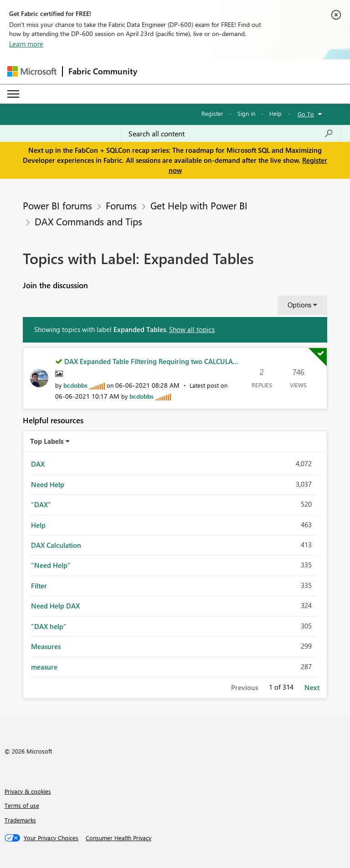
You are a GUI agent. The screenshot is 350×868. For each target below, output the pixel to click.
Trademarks (20, 820)
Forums (121, 205)
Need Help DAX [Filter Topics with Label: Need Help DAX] (55, 606)
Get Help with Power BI (199, 205)
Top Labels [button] (47, 441)
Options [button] (299, 305)
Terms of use (22, 805)
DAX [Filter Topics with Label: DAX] (38, 464)
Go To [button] (306, 114)
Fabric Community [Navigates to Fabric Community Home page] (103, 71)
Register (212, 113)
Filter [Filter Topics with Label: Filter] (39, 586)
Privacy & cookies (28, 791)
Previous (244, 687)
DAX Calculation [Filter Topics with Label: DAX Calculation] (56, 545)
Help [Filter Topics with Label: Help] (38, 525)
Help (275, 113)
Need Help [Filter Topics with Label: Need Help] (48, 484)
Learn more (26, 44)
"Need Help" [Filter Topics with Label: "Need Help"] (51, 565)
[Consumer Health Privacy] (118, 838)
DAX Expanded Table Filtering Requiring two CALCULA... (151, 361)
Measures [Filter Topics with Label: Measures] (46, 646)
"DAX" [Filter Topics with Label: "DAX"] (41, 504)
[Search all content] (231, 134)
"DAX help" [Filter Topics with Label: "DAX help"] (49, 626)
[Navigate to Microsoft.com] (32, 71)
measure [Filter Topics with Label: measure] (44, 667)
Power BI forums (57, 205)
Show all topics (192, 329)
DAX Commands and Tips (88, 221)
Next (312, 687)
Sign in (246, 113)
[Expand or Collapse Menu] (13, 94)
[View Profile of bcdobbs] (75, 385)
